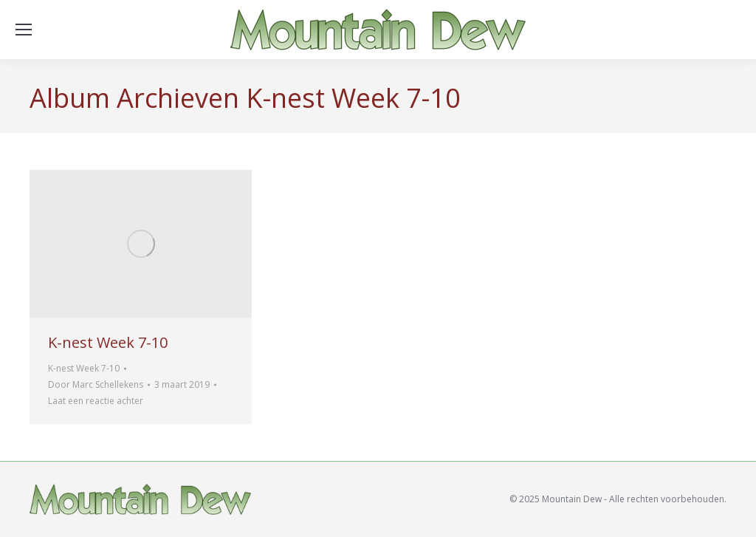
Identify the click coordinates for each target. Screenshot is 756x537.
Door (96, 384)
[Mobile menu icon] (24, 30)
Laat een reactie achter (96, 401)
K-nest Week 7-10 (108, 342)
